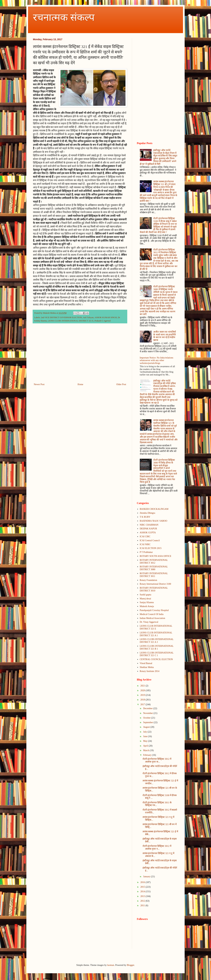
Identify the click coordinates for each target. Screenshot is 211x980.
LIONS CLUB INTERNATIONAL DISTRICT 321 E (156, 627)
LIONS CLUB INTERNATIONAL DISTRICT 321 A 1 (156, 634)
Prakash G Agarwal (103, 321)
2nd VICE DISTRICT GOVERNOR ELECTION (61, 317)
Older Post (121, 384)
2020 (143, 690)
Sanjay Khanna (147, 602)
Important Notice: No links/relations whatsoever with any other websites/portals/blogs (157, 361)
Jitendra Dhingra (148, 513)
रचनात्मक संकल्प (64, 17)
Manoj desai (145, 599)
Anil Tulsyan (88, 317)
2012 (143, 901)
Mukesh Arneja (147, 606)
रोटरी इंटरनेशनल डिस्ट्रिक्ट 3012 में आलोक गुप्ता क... (157, 760)
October (147, 718)
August (147, 727)
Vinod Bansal (146, 663)
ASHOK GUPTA (148, 533)
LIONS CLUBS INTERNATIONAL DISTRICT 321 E (71, 321)
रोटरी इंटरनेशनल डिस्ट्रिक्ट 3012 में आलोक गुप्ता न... (157, 847)
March (146, 750)
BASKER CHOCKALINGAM (154, 509)
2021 (143, 686)
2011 (143, 905)
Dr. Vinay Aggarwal (149, 622)
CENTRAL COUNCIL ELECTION (156, 659)
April (146, 746)
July (145, 732)
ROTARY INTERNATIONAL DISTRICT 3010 (154, 589)
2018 (143, 700)
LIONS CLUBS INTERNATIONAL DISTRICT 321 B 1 (157, 647)
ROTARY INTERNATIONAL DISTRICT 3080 (154, 568)
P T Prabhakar (146, 552)
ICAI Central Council (150, 540)
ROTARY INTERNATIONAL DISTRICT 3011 (154, 575)
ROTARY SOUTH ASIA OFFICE (156, 556)
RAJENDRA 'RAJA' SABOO (154, 521)
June (145, 736)
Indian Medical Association (152, 618)
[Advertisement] (80, 355)
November (148, 713)
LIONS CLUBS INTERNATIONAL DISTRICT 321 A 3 (157, 641)
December (148, 708)
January (147, 877)
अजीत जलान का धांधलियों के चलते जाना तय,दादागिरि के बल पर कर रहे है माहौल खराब (165, 336)
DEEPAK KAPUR (148, 529)
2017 (143, 704)
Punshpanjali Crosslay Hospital (154, 610)
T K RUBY (145, 517)
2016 (143, 882)
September (148, 722)
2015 (143, 887)
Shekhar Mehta (147, 667)
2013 (143, 896)
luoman (111, 965)
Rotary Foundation (148, 580)
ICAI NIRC (145, 544)
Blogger (130, 965)
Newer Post (39, 384)
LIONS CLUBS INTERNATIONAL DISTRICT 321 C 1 (157, 654)
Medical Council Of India (152, 614)
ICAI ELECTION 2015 (151, 548)
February (148, 755)
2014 (143, 892)
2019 (143, 695)
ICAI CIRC (145, 537)
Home (80, 384)
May (145, 741)
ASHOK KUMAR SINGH (106, 317)
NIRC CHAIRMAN (149, 525)
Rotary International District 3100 (155, 584)
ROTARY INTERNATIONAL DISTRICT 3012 (154, 561)
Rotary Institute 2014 (150, 671)
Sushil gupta (146, 595)
